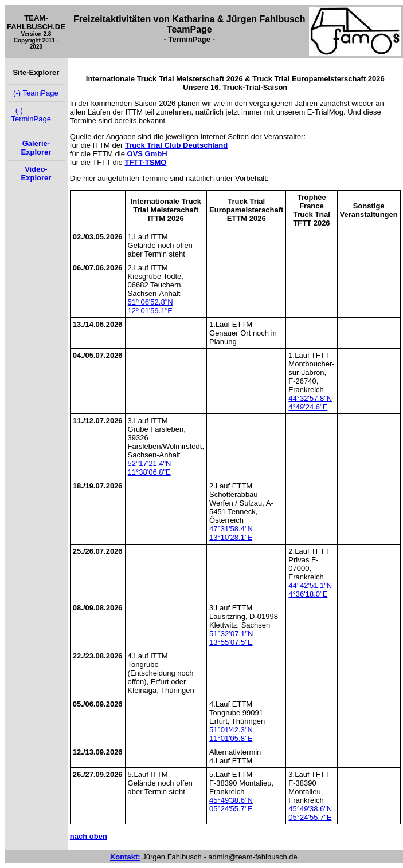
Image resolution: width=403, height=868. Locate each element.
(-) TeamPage (35, 93)
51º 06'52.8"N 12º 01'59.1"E (150, 306)
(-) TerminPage (31, 115)
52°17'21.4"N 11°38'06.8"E (150, 468)
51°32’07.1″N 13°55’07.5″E (231, 638)
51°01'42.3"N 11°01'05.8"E (231, 734)
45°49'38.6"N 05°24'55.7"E (231, 804)
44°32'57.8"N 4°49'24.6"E (310, 403)
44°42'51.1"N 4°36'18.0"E (310, 590)
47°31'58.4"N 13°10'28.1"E (231, 533)
